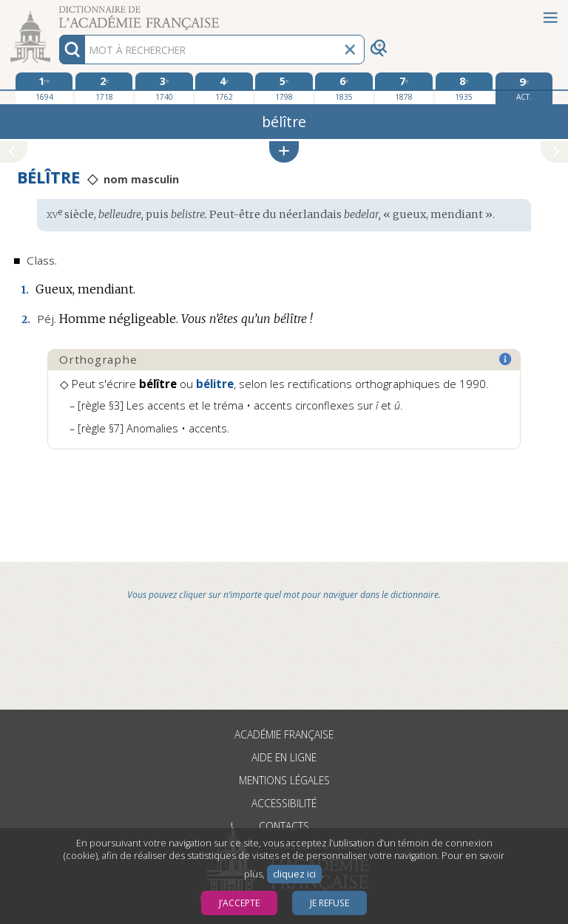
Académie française (284, 734)
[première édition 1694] (44, 88)
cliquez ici (294, 874)
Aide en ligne (284, 757)
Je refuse (329, 903)
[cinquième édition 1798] (284, 88)
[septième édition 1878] (403, 88)
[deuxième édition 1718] (104, 88)
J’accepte (239, 903)
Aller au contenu (58, 13)
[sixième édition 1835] (344, 88)
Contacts (284, 826)
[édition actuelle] (524, 88)
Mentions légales (284, 780)
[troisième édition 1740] (164, 88)
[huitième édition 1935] (464, 88)
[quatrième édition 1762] (224, 88)
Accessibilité (284, 803)
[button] (284, 152)
